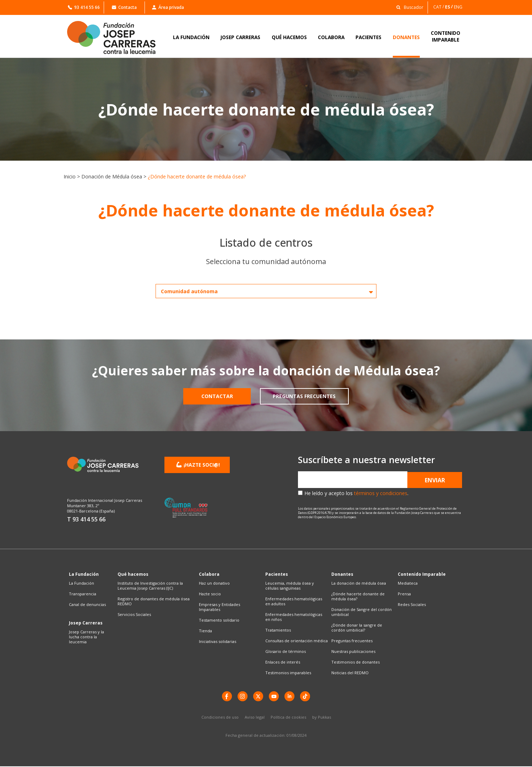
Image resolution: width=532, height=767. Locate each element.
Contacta (124, 7)
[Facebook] (225, 697)
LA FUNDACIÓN (191, 37)
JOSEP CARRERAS (240, 37)
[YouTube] (274, 697)
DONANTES (406, 37)
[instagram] (241, 697)
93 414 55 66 (84, 7)
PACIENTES (368, 37)
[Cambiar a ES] (449, 7)
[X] (258, 697)
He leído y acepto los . (356, 493)
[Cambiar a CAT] (439, 7)
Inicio (70, 176)
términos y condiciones (381, 493)
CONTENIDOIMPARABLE (446, 36)
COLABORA (331, 37)
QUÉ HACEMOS (289, 37)
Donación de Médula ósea (112, 176)
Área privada (168, 7)
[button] (408, 7)
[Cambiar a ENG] (459, 7)
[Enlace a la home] (116, 37)
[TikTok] (307, 697)
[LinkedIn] (291, 697)
